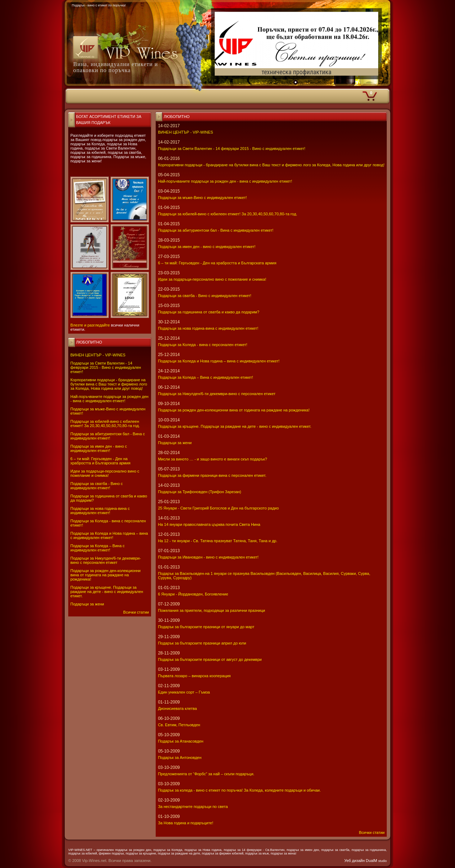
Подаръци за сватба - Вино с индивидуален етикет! (97, 486)
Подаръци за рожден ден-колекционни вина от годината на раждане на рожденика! (105, 575)
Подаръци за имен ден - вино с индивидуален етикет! (99, 448)
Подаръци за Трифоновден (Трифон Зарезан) (199, 492)
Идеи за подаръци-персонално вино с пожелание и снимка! (105, 473)
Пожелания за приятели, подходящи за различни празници (211, 610)
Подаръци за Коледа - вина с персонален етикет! (202, 345)
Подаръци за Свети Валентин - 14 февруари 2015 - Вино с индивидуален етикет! (106, 367)
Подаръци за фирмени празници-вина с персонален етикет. (212, 475)
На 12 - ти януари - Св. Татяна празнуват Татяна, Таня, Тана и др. (218, 541)
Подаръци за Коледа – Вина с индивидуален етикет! (98, 548)
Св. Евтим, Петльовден (179, 725)
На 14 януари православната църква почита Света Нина (209, 524)
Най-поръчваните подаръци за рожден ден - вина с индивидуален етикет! (109, 399)
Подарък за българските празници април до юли (202, 643)
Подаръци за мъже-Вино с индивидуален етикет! (202, 198)
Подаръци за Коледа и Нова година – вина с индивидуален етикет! (109, 535)
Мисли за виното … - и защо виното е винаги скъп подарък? (212, 459)
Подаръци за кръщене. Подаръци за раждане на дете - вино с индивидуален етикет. (107, 592)
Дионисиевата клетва (177, 708)
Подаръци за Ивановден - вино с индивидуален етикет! (208, 557)
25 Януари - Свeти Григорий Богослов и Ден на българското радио (218, 508)
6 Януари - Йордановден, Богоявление (193, 594)
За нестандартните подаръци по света (193, 807)
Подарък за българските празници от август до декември (210, 659)
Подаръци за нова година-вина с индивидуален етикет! (100, 511)
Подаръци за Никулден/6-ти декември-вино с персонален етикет (106, 560)
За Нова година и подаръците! (185, 823)
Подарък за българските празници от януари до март (206, 627)
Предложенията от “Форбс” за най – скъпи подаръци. (206, 774)
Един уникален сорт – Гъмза (184, 692)
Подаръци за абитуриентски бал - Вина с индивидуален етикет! (108, 436)
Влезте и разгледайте (90, 325)
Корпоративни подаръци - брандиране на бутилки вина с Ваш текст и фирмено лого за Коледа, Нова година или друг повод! (109, 384)
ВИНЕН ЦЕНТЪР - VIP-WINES (98, 355)
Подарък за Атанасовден (181, 741)
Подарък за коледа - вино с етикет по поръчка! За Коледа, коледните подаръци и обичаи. (239, 790)
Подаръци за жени (87, 604)
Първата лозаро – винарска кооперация (194, 676)
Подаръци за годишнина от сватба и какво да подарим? (208, 312)
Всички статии (136, 612)
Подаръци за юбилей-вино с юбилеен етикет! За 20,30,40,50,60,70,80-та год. (105, 424)
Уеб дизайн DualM (366, 861)
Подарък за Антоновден (180, 758)
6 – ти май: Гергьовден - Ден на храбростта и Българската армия (100, 461)
